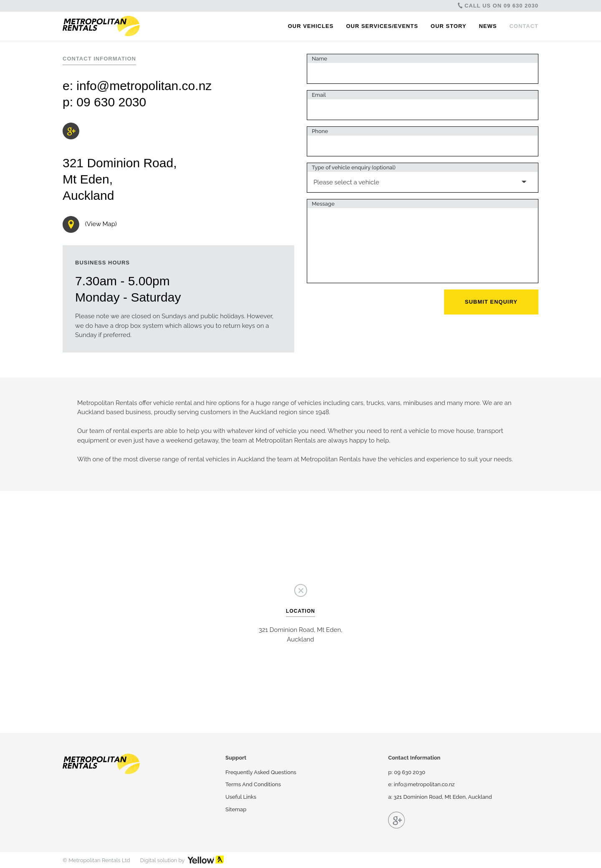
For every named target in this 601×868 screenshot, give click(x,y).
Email (319, 95)
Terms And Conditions (253, 784)
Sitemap (236, 809)
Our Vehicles (311, 26)
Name (319, 59)
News (488, 26)
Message (323, 204)
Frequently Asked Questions (261, 772)
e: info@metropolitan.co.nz (422, 784)
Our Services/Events (382, 26)
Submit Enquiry (491, 302)
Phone (320, 131)
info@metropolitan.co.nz (144, 86)
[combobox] (423, 178)
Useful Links (241, 797)
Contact (524, 26)
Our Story (449, 26)
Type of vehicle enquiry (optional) (354, 167)
